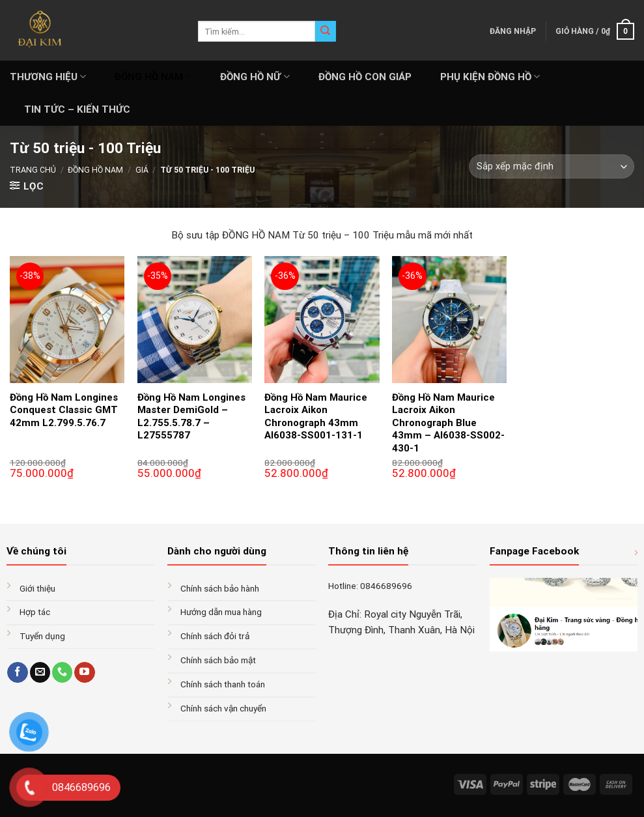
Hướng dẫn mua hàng (221, 612)
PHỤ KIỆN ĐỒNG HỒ (490, 77)
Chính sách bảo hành (220, 588)
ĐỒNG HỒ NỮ (255, 77)
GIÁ (142, 170)
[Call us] (62, 672)
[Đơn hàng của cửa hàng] (552, 166)
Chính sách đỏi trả (215, 636)
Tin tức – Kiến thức (77, 109)
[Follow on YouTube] (84, 672)
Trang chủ (33, 170)
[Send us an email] (40, 672)
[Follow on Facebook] (17, 672)
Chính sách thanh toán (223, 684)
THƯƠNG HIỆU (48, 77)
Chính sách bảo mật (218, 660)
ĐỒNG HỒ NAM (153, 77)
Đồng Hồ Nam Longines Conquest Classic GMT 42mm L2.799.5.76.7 (64, 410)
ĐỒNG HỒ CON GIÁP (365, 77)
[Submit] (326, 31)
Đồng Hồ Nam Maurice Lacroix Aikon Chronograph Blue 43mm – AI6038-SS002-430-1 (448, 423)
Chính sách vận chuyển (223, 708)
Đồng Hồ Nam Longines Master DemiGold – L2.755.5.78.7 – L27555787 (191, 417)
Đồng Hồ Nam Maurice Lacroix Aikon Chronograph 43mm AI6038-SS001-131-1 (316, 417)
